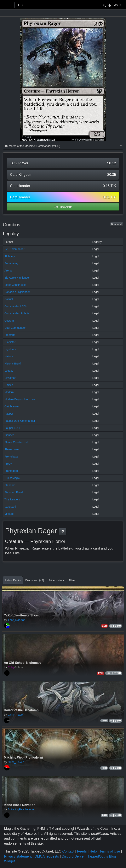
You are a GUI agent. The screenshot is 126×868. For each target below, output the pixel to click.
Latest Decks (13, 580)
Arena (8, 271)
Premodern (11, 471)
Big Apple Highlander (17, 278)
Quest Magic (12, 478)
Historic (9, 356)
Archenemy (11, 263)
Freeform (10, 335)
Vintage (9, 514)
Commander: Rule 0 (17, 313)
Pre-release (11, 457)
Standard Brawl (14, 492)
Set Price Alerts (63, 207)
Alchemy (10, 256)
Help (93, 851)
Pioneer (9, 435)
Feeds (82, 851)
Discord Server (73, 856)
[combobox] (63, 146)
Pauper (9, 414)
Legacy (9, 371)
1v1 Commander (14, 249)
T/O (20, 5)
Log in (117, 5)
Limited (9, 385)
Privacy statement (18, 856)
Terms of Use (110, 851)
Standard (10, 485)
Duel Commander (15, 328)
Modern (9, 392)
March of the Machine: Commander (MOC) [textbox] (32, 146)
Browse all (117, 224)
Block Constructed (15, 285)
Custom (9, 321)
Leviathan (10, 378)
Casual (9, 299)
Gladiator (10, 342)
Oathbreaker (12, 406)
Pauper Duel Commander (20, 421)
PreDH (9, 464)
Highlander (11, 349)
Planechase (11, 449)
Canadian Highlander (17, 292)
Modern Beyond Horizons (20, 399)
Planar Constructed (16, 442)
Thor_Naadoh (17, 620)
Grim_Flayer (16, 715)
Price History (56, 580)
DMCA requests (47, 856)
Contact (68, 851)
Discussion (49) (35, 580)
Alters (72, 580)
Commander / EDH (16, 306)
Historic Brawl (13, 364)
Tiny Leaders (12, 499)
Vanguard (10, 507)
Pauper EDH (12, 428)
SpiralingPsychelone (21, 809)
